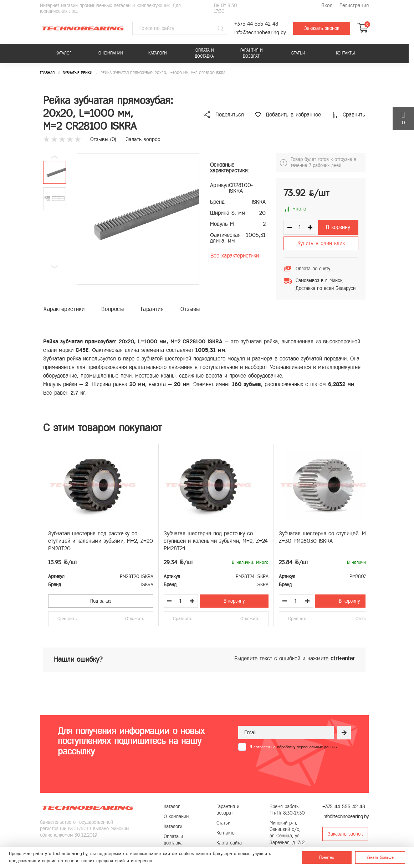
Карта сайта (229, 843)
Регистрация (354, 6)
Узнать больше (380, 857)
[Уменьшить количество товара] (169, 601)
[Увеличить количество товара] (192, 601)
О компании (111, 53)
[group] (138, 219)
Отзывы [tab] (190, 309)
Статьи (298, 53)
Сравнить (67, 619)
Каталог (63, 53)
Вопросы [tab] (113, 309)
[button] (55, 267)
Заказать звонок (322, 28)
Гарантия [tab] (152, 309)
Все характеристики (235, 256)
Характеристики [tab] (64, 309)
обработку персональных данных (307, 747)
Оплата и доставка (204, 53)
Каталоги (157, 53)
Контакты (345, 53)
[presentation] (292, 768)
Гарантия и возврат (251, 53)
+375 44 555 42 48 (256, 24)
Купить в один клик (321, 243)
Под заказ (101, 601)
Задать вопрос (143, 139)
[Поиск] (221, 28)
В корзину (338, 227)
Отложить (135, 619)
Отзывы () (103, 139)
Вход (327, 6)
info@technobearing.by (260, 33)
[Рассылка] (344, 733)
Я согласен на (293, 747)
